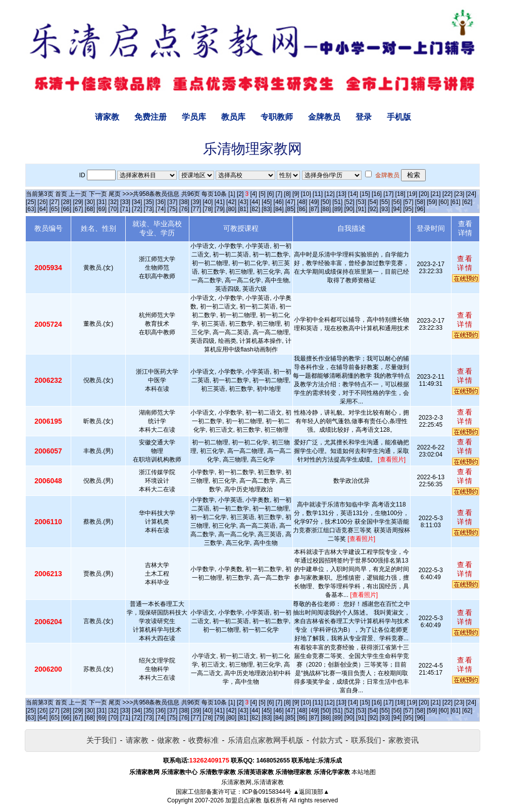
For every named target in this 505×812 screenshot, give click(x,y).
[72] (137, 209)
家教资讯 (403, 740)
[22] (447, 194)
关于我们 (102, 740)
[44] (255, 202)
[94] (396, 209)
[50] (326, 202)
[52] (349, 202)
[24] (471, 194)
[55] (385, 202)
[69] (102, 209)
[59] (432, 202)
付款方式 (327, 740)
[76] (184, 209)
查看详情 (465, 263)
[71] (125, 209)
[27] (55, 202)
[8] (287, 194)
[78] (208, 209)
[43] (243, 202)
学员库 (194, 117)
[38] (184, 202)
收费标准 (204, 740)
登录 (364, 117)
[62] (467, 202)
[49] (314, 202)
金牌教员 (324, 117)
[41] (220, 202)
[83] (267, 209)
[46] (279, 202)
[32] (114, 202)
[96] (420, 209)
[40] (208, 202)
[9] (296, 194)
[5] (262, 194)
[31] (102, 202)
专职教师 (277, 117)
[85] (290, 209)
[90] (349, 209)
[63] (31, 209)
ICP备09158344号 (267, 792)
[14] (353, 194)
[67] (78, 209)
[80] (231, 209)
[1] (232, 194)
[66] (66, 209)
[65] (55, 209)
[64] (42, 209)
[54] (373, 202)
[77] (196, 209)
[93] (385, 209)
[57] (409, 202)
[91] (361, 209)
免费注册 (150, 117)
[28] (66, 202)
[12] (329, 194)
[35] (149, 202)
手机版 (399, 117)
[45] (267, 202)
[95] (409, 209)
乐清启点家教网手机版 (266, 740)
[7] (279, 194)
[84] (279, 209)
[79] (220, 209)
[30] (90, 202)
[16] (377, 194)
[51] (337, 202)
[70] (114, 209)
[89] (337, 209)
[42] (231, 202)
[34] (137, 202)
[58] (420, 202)
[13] (341, 194)
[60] (444, 202)
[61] (456, 202)
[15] (365, 194)
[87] (314, 209)
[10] (306, 194)
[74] (161, 209)
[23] (459, 194)
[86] (302, 209)
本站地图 (364, 772)
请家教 (107, 117)
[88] (326, 209)
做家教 (168, 740)
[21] (436, 194)
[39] (196, 202)
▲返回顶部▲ (311, 792)
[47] (290, 202)
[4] (254, 194)
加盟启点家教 (243, 800)
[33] (125, 202)
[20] (424, 194)
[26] (42, 202)
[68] (90, 209)
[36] (161, 202)
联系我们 (366, 740)
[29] (78, 202)
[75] (172, 209)
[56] (396, 202)
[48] (302, 202)
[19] (412, 194)
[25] (31, 202)
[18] (400, 194)
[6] (270, 194)
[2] (240, 194)
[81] (243, 209)
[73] (149, 209)
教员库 (233, 117)
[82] (255, 209)
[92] (373, 209)
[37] (172, 202)
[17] (388, 194)
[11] (318, 194)
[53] (361, 202)
